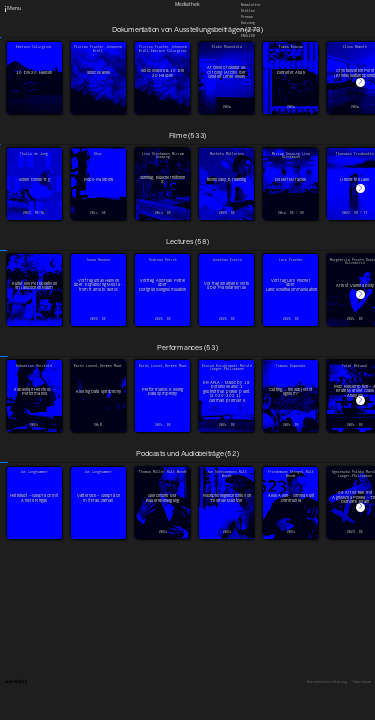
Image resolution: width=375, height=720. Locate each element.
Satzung (248, 23)
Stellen (248, 11)
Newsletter (251, 4)
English (248, 35)
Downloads (250, 29)
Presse (247, 17)
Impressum (362, 682)
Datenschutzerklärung (327, 682)
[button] (360, 82)
